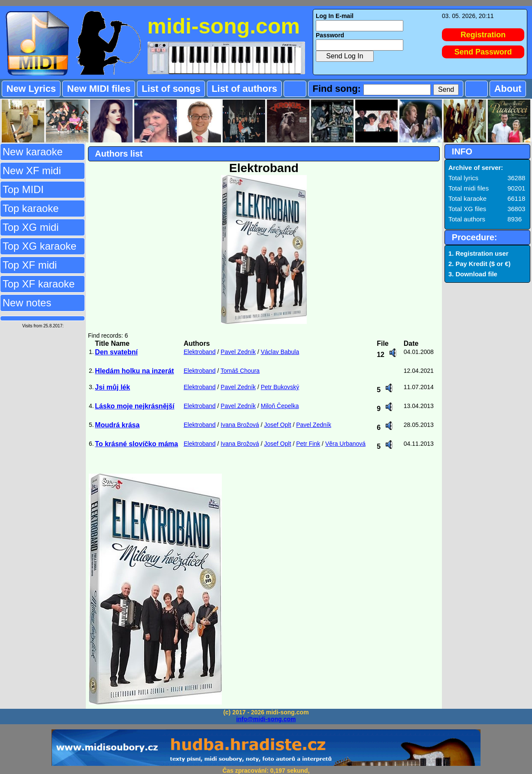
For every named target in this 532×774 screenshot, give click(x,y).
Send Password (483, 52)
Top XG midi (31, 227)
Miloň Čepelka (280, 406)
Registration (483, 35)
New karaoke (33, 152)
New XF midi (32, 171)
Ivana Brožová (240, 425)
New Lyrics (31, 89)
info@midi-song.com (266, 719)
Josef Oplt (278, 425)
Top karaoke (31, 208)
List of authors (244, 89)
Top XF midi (30, 265)
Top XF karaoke (39, 284)
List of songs (171, 89)
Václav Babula (280, 352)
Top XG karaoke (39, 246)
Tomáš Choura (240, 371)
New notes (27, 303)
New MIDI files (99, 89)
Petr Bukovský (280, 387)
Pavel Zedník (238, 352)
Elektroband (200, 352)
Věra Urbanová (345, 444)
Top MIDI (23, 189)
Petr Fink (308, 444)
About (508, 89)
